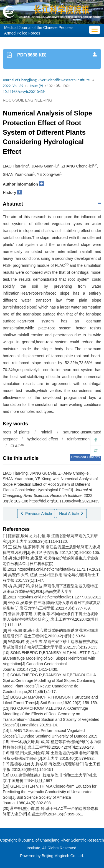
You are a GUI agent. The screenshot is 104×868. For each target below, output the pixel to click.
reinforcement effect (84, 439)
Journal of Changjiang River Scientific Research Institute (46, 80)
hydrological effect (42, 439)
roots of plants (16, 432)
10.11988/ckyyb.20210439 (24, 92)
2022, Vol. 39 (13, 86)
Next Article (71, 514)
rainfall (46, 432)
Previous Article (36, 514)
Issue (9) (36, 86)
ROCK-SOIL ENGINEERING (27, 100)
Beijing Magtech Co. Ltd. (63, 856)
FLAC (17, 446)
